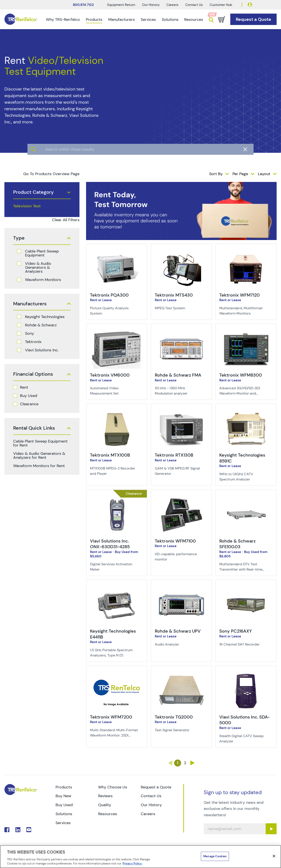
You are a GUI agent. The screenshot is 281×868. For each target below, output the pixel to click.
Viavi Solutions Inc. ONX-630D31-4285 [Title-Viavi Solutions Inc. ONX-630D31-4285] (110, 544)
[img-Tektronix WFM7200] (117, 674)
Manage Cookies (215, 856)
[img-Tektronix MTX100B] (117, 412)
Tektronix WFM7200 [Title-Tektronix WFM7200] (111, 717)
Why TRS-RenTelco (63, 20)
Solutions (170, 20)
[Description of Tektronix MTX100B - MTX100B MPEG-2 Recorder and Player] (114, 471)
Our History (151, 5)
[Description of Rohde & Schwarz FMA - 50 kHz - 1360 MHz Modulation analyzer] (179, 391)
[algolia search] (140, 166)
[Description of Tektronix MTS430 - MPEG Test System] (179, 308)
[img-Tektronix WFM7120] (246, 252)
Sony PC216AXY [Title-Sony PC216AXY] (236, 631)
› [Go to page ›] (193, 763)
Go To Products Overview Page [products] (51, 174)
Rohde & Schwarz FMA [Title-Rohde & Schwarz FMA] (178, 375)
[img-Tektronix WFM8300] (246, 332)
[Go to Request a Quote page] (253, 19)
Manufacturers (122, 20)
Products (94, 20)
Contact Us (194, 5)
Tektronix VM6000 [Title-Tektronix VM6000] (110, 375)
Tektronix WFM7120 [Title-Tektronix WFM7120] (240, 295)
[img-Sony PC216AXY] (246, 588)
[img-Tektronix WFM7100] (181, 498)
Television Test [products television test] (27, 206)
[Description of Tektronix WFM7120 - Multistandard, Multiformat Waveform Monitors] (243, 311)
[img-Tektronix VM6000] (117, 332)
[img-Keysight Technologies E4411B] (117, 588)
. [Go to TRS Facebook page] (7, 830)
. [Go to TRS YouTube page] (29, 830)
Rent (24, 387)
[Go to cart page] (222, 20)
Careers (172, 5)
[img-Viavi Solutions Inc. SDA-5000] (246, 674)
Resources (194, 20)
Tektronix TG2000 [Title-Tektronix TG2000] (174, 717)
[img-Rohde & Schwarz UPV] (181, 588)
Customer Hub (221, 5)
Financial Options (33, 374)
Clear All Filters (66, 220)
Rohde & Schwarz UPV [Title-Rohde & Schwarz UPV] (178, 631)
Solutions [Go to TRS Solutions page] (64, 814)
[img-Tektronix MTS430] (181, 252)
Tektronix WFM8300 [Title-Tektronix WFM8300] (241, 375)
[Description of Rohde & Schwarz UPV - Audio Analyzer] (179, 644)
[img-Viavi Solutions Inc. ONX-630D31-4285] (117, 498)
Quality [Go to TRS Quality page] (105, 805)
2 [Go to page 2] (185, 763)
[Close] (274, 856)
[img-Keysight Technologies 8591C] (246, 412)
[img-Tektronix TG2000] (181, 674)
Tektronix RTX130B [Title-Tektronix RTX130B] (174, 455)
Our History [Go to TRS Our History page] (151, 805)
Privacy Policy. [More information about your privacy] (132, 864)
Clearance (29, 404)
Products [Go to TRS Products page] (64, 787)
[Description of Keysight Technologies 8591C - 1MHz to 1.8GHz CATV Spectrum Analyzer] (243, 477)
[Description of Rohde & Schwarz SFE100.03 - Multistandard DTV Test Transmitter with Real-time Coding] (243, 567)
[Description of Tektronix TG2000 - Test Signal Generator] (179, 730)
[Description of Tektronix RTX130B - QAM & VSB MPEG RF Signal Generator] (179, 471)
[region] (140, 857)
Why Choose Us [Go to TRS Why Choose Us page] (113, 787)
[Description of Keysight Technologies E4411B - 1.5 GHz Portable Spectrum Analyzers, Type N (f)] (114, 653)
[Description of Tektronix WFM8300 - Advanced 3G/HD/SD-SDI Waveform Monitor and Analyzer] (243, 391)
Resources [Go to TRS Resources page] (108, 814)
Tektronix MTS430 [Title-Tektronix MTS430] (174, 295)
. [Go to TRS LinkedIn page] (18, 830)
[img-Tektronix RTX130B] (181, 412)
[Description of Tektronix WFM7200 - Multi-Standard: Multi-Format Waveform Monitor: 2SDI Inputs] (114, 733)
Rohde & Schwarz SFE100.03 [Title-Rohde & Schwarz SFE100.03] (237, 544)
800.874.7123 (83, 5)
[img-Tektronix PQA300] (117, 252)
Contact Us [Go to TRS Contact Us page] (151, 796)
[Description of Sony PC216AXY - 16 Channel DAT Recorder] (243, 644)
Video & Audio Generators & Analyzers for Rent (39, 455)
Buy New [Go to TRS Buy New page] (63, 796)
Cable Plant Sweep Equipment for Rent (40, 443)
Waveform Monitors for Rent (39, 466)
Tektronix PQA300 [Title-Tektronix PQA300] (109, 295)
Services (148, 20)
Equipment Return (121, 5)
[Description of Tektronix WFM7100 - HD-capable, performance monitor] (179, 557)
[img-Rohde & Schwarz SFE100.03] (246, 498)
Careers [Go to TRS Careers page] (148, 814)
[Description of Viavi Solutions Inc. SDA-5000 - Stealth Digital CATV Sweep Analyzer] (243, 739)
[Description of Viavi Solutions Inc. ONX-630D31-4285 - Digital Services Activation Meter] (114, 567)
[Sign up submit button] (271, 829)
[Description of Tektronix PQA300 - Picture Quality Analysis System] (114, 311)
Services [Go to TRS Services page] (63, 823)
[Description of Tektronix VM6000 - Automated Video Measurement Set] (114, 391)
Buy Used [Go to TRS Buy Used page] (64, 805)
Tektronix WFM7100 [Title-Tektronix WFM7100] (175, 541)
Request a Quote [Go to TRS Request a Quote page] (156, 787)
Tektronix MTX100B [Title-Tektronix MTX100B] (110, 455)
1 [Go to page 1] (178, 763)
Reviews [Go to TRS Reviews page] (105, 796)
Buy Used (29, 396)
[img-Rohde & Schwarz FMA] (181, 332)
